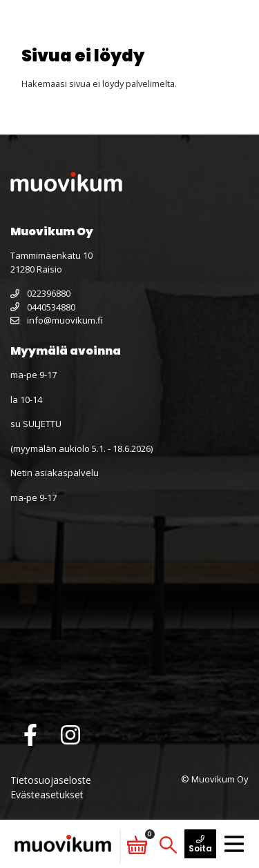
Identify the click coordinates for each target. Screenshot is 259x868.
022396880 (40, 293)
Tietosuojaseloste (51, 780)
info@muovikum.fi (57, 320)
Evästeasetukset (47, 795)
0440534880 (43, 307)
